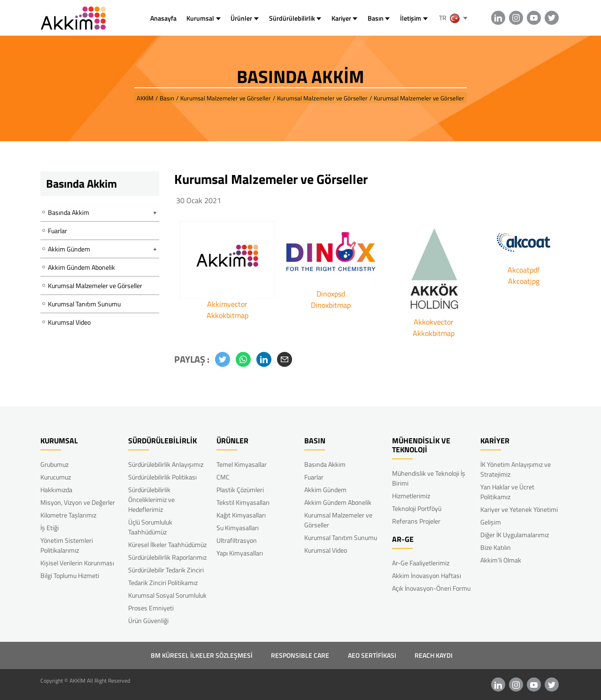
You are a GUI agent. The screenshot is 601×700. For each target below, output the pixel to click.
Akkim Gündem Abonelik (81, 267)
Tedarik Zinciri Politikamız (163, 582)
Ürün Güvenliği (148, 620)
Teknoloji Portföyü (417, 508)
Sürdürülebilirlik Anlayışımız (166, 464)
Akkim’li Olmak (501, 560)
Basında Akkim (325, 464)
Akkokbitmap (227, 315)
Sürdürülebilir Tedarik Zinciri (166, 570)
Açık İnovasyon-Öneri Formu (431, 588)
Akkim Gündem (325, 490)
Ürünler (241, 18)
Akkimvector (227, 304)
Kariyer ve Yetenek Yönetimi (519, 509)
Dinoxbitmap (331, 305)
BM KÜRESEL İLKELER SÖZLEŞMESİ (202, 655)
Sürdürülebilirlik (292, 18)
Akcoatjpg (524, 281)
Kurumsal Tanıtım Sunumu (84, 304)
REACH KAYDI (434, 655)
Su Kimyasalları (238, 528)
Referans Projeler (416, 521)
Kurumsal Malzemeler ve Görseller (95, 285)
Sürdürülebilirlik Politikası (162, 477)
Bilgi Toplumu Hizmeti (70, 575)
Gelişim (491, 522)
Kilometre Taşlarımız (68, 515)
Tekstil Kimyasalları (243, 502)
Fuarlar (58, 231)
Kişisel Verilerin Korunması (77, 563)
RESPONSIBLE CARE (300, 655)
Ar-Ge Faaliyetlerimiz (421, 563)
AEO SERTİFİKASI (372, 655)
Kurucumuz (56, 477)
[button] (223, 359)
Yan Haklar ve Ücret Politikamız (507, 492)
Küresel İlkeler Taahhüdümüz (167, 544)
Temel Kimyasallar (242, 464)
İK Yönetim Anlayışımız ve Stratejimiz (516, 469)
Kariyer (341, 18)
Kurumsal (200, 18)
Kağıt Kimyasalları (241, 515)
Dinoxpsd (331, 294)
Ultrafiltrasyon (237, 540)
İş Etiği (50, 528)
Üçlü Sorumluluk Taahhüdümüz (150, 527)
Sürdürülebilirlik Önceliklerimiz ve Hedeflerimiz (151, 499)
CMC (223, 477)
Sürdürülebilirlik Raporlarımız (167, 557)
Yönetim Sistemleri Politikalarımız (67, 545)
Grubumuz (54, 464)
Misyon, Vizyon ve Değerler (78, 502)
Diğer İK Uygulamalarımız (515, 535)
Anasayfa (163, 18)
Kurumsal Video (69, 322)
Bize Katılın (496, 547)
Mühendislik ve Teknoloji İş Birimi (429, 478)
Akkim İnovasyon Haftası (427, 575)
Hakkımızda (56, 490)
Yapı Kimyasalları (240, 553)
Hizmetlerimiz (411, 496)
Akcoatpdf (524, 270)
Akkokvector (434, 322)
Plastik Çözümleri (240, 490)
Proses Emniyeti (151, 608)
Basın (376, 18)
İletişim (411, 18)
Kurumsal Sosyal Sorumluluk (167, 595)
